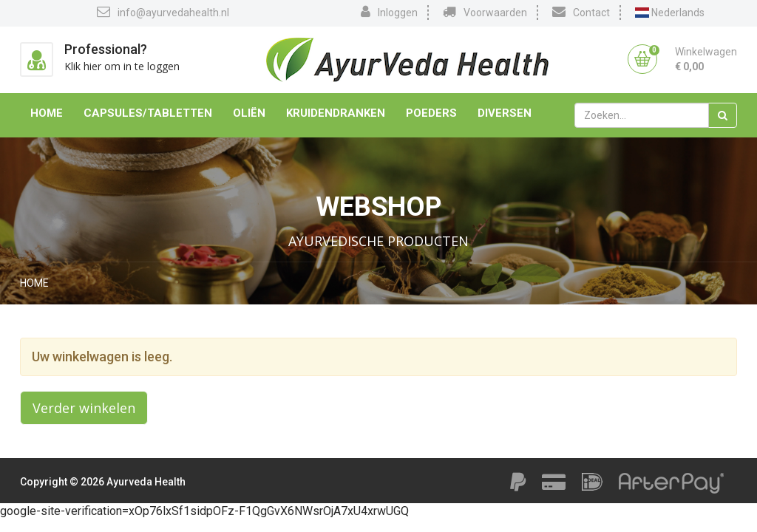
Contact (581, 12)
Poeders (431, 113)
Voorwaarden (485, 12)
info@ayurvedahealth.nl (163, 12)
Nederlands (670, 13)
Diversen (505, 113)
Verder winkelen (84, 408)
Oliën (249, 113)
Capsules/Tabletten (148, 113)
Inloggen (389, 12)
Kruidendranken (336, 113)
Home (47, 113)
